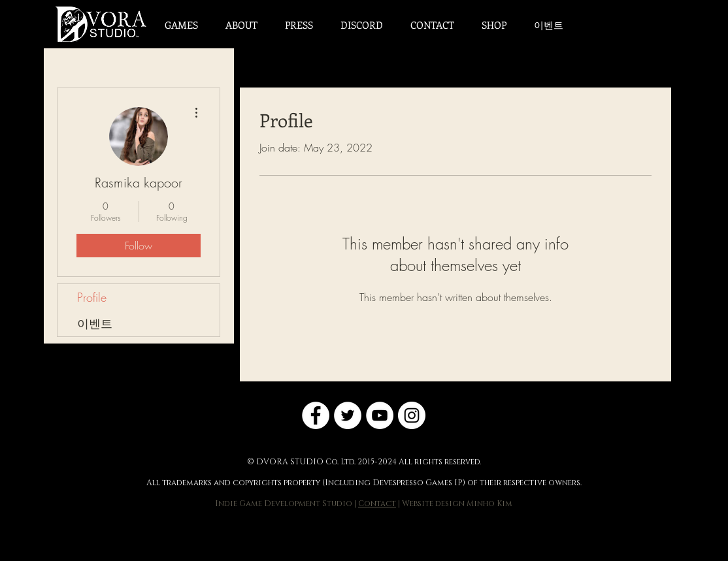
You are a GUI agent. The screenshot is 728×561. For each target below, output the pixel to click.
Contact (377, 504)
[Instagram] (412, 415)
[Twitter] (348, 415)
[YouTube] (380, 415)
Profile (92, 297)
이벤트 (95, 323)
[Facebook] (316, 415)
